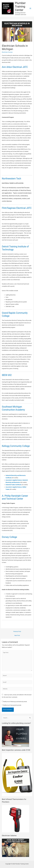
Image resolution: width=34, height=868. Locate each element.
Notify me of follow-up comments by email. (15, 702)
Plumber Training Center (20, 7)
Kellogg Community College (16, 446)
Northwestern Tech (11, 179)
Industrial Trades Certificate (13, 485)
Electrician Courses (7, 52)
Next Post (17, 635)
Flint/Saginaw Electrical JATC (17, 208)
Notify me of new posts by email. (12, 705)
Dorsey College (9, 537)
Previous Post (17, 631)
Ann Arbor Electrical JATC (15, 67)
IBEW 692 (7, 375)
